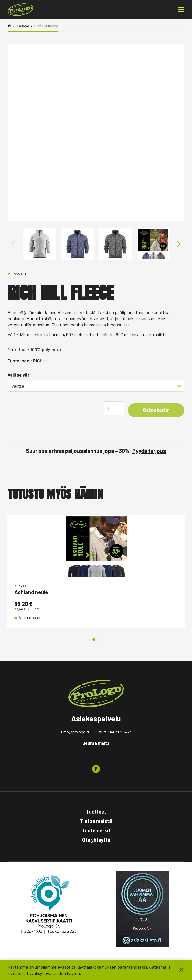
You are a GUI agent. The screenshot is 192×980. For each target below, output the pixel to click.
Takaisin (19, 273)
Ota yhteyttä (96, 840)
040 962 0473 (120, 732)
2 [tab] (99, 640)
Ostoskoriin (155, 410)
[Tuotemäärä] (112, 409)
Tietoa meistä (96, 821)
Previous (14, 244)
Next (178, 244)
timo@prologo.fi (75, 732)
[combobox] (96, 386)
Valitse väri (19, 375)
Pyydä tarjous (149, 451)
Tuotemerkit (96, 831)
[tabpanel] (96, 572)
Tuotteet (96, 812)
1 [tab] (94, 640)
